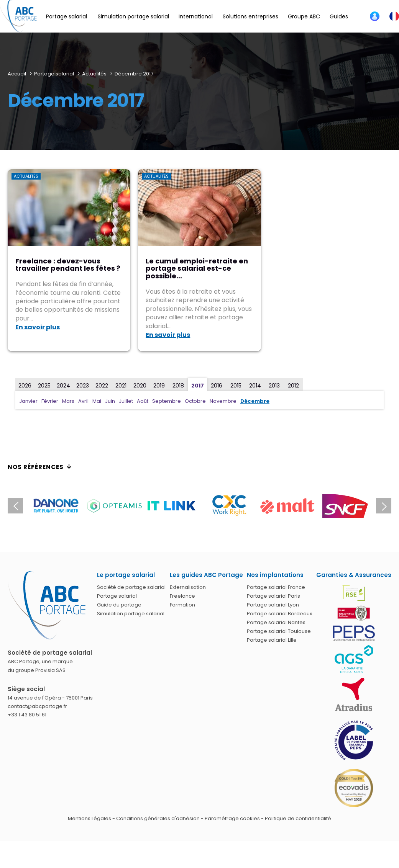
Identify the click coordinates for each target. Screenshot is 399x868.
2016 (217, 386)
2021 (121, 386)
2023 (83, 386)
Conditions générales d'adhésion (158, 818)
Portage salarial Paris (273, 596)
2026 (25, 386)
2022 (102, 386)
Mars (68, 401)
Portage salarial (117, 596)
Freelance (182, 596)
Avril (83, 401)
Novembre (223, 401)
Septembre (167, 401)
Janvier (28, 401)
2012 (293, 386)
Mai (97, 401)
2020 (140, 386)
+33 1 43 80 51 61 (27, 715)
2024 (63, 386)
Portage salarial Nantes (276, 622)
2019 (159, 386)
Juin (110, 401)
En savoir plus (38, 327)
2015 (236, 386)
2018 (178, 386)
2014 (255, 386)
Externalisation (188, 587)
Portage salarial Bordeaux (279, 614)
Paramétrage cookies (232, 818)
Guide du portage (119, 605)
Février (50, 401)
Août (143, 401)
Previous (15, 506)
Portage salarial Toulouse (279, 631)
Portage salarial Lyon (273, 605)
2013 (274, 386)
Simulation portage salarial (131, 614)
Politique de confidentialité (298, 818)
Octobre (195, 401)
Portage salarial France (276, 587)
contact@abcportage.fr (37, 706)
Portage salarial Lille (272, 640)
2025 (44, 386)
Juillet (126, 401)
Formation (182, 605)
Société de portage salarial (131, 587)
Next (384, 506)
